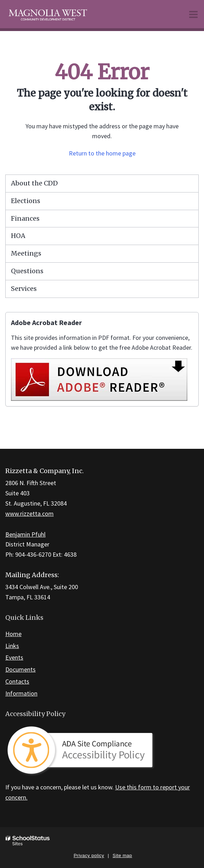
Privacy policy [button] (89, 855)
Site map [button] (122, 855)
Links (12, 646)
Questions (27, 271)
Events (14, 657)
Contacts (17, 681)
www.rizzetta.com (29, 514)
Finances (25, 218)
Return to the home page (102, 153)
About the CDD (34, 183)
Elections (26, 201)
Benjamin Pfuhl (25, 534)
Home (13, 634)
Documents (20, 669)
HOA (18, 236)
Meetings (26, 253)
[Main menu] (193, 14)
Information (21, 693)
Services (24, 289)
